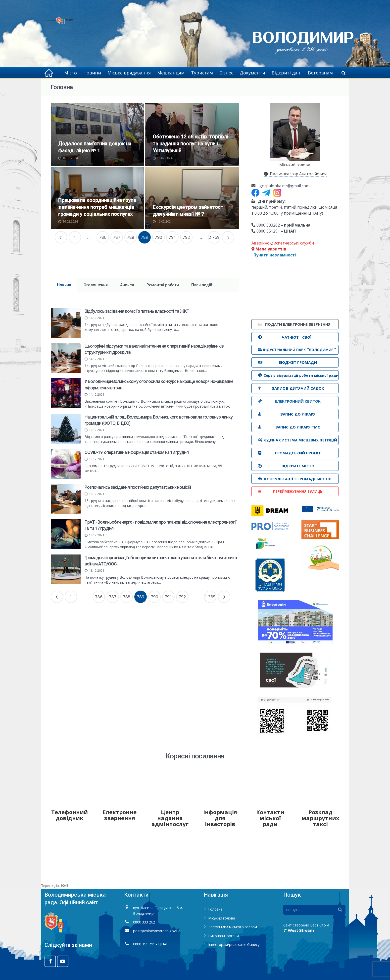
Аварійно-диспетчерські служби (283, 243)
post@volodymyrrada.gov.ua (157, 931)
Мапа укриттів (269, 249)
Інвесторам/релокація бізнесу (234, 945)
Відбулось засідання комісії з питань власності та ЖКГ (137, 311)
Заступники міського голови (233, 927)
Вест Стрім (320, 925)
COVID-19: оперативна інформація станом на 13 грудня (137, 452)
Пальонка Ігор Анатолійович (295, 174)
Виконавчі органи (223, 936)
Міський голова (222, 918)
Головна (215, 909)
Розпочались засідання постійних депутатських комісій (138, 487)
